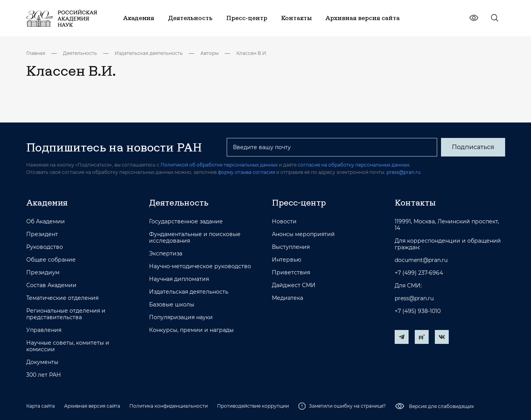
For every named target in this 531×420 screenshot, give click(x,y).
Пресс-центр (299, 202)
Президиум (43, 273)
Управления (44, 330)
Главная (36, 53)
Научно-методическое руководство (200, 266)
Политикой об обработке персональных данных (219, 165)
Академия (47, 202)
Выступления (291, 247)
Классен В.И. (252, 53)
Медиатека (288, 298)
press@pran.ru (404, 172)
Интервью (287, 260)
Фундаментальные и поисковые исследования (195, 238)
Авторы (210, 53)
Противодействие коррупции (253, 406)
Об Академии (46, 222)
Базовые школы (172, 305)
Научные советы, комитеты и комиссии (68, 346)
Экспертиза (166, 254)
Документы (42, 362)
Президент (42, 234)
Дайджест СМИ (294, 285)
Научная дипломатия (179, 279)
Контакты (415, 202)
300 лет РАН (44, 375)
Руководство (45, 247)
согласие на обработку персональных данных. (354, 165)
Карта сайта (41, 406)
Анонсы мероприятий (303, 234)
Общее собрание (51, 260)
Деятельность (80, 53)
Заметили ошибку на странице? (342, 406)
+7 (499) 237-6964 (419, 273)
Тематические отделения (62, 298)
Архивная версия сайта (92, 406)
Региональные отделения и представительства (66, 314)
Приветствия (291, 273)
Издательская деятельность (149, 53)
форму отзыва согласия (246, 172)
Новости (284, 222)
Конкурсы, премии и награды (191, 330)
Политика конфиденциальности (169, 406)
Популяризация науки (181, 317)
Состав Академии (51, 285)
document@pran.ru (421, 260)
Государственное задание (186, 222)
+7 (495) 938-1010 (418, 311)
